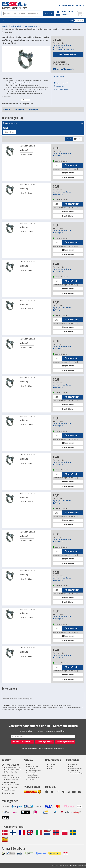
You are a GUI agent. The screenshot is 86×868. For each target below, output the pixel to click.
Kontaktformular (8, 793)
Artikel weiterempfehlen (61, 89)
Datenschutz (74, 771)
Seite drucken (59, 86)
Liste (69, 139)
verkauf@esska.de (63, 69)
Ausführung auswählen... (68, 54)
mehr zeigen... (26, 100)
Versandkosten (33, 775)
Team (51, 767)
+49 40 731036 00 (10, 765)
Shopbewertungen (34, 777)
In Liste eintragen (68, 178)
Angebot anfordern (68, 173)
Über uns (52, 764)
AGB (71, 767)
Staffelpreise (58, 47)
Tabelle (78, 139)
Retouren (31, 779)
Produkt (7, 110)
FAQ (30, 764)
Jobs (50, 769)
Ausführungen (19, 110)
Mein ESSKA (32, 773)
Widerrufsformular (76, 769)
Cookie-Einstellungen (77, 773)
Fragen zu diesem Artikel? (62, 83)
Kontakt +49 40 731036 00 (72, 5)
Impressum (73, 764)
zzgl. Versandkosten (62, 45)
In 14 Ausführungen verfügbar (64, 49)
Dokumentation (59, 77)
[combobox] (10, 132)
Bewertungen (33, 110)
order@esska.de (8, 790)
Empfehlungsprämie (35, 771)
